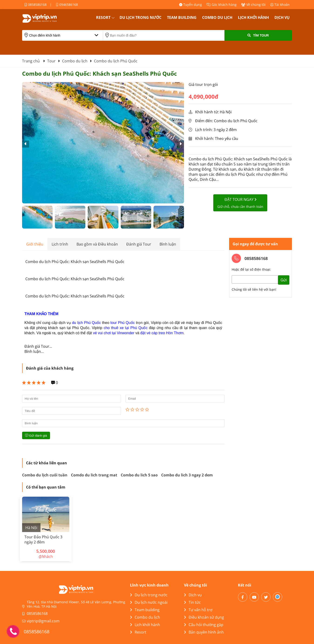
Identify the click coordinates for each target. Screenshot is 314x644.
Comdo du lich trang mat (94, 475)
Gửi (284, 280)
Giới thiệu (35, 244)
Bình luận (168, 244)
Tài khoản (280, 5)
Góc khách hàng (222, 5)
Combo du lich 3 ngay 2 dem (187, 475)
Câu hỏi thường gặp (204, 625)
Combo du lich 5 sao (139, 475)
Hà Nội (31, 528)
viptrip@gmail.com (43, 621)
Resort (103, 17)
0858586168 (35, 5)
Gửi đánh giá (36, 436)
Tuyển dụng (190, 5)
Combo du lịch (217, 17)
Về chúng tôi (253, 5)
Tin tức (192, 602)
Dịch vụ (282, 17)
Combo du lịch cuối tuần (45, 475)
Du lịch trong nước (140, 17)
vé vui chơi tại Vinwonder (114, 333)
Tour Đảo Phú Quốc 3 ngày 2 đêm (43, 539)
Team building (182, 17)
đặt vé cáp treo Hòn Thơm (162, 333)
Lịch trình (60, 244)
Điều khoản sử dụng (204, 617)
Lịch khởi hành (253, 17)
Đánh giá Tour (139, 244)
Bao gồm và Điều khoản (97, 244)
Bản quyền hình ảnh (204, 632)
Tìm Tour (258, 35)
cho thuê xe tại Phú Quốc (126, 328)
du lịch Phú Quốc (86, 323)
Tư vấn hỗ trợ (198, 610)
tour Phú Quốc (123, 323)
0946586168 (67, 5)
